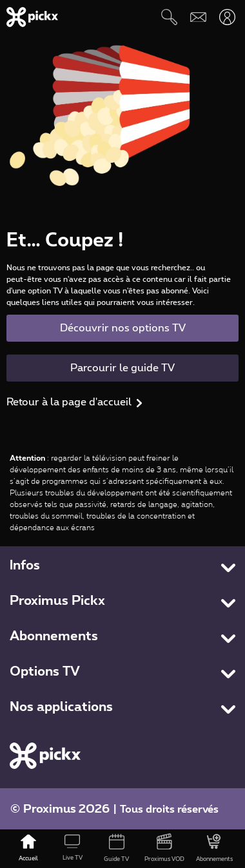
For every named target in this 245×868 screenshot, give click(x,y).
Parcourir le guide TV (122, 368)
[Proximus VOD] (164, 849)
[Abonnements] (214, 849)
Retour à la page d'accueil (69, 402)
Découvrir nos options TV (123, 328)
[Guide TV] (116, 849)
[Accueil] (28, 849)
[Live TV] (72, 849)
